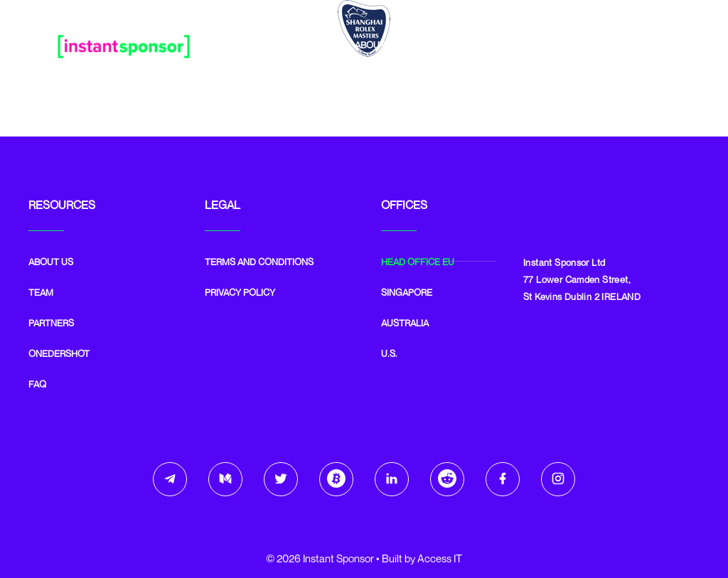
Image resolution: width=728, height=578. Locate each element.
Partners (490, 45)
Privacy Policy (240, 292)
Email (644, 45)
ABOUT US (51, 262)
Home (313, 45)
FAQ (37, 384)
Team (426, 45)
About (370, 45)
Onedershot (572, 45)
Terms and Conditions (259, 262)
